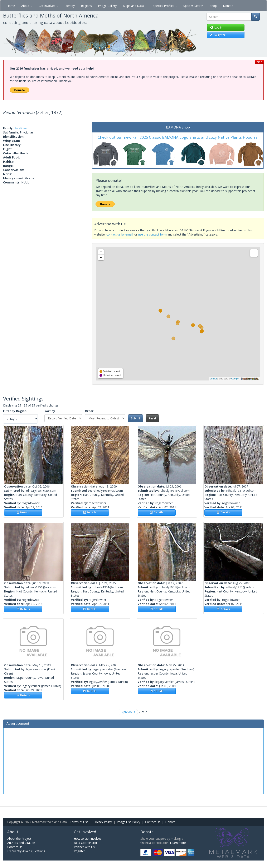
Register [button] (217, 35)
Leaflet (213, 379)
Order (89, 411)
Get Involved (48, 6)
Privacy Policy (103, 822)
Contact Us (153, 822)
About (27, 6)
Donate (228, 6)
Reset (152, 418)
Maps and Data (135, 6)
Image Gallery (107, 6)
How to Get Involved (88, 839)
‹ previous (128, 712)
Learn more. (178, 843)
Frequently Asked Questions (26, 851)
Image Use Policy (128, 822)
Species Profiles (165, 6)
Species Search (193, 6)
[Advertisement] (133, 760)
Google (235, 379)
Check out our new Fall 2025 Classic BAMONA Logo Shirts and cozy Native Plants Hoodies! (178, 137)
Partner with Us (84, 847)
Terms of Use (79, 822)
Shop (213, 6)
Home (11, 6)
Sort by (50, 411)
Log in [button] (216, 27)
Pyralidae (21, 128)
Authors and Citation (21, 843)
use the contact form (152, 234)
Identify (70, 6)
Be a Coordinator (86, 843)
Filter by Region (15, 411)
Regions (86, 6)
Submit (135, 418)
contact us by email (120, 234)
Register (79, 851)
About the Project (19, 839)
